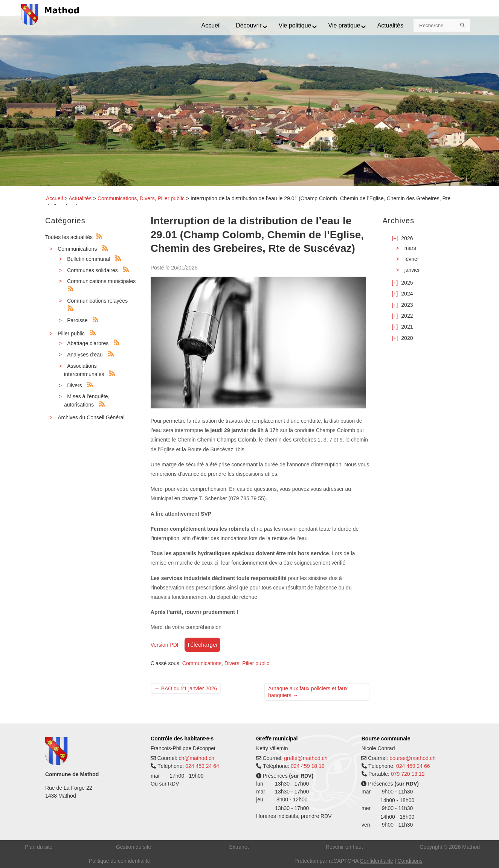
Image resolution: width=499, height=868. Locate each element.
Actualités (80, 198)
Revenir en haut (344, 847)
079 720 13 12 (408, 774)
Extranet (239, 847)
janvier (412, 270)
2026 (407, 238)
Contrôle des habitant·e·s (182, 739)
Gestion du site (134, 847)
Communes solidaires (92, 270)
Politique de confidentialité (120, 861)
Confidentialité (376, 861)
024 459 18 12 (308, 766)
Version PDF (166, 645)
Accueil (54, 198)
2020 (407, 338)
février (412, 259)
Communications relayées (97, 301)
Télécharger (202, 645)
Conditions (410, 861)
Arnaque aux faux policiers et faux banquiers (308, 692)
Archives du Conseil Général (91, 417)
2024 (407, 294)
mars (410, 248)
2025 (407, 283)
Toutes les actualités (69, 237)
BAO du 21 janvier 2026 (186, 688)
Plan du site (39, 847)
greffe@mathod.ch (306, 758)
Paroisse (77, 320)
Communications (117, 198)
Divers (147, 198)
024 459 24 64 (202, 766)
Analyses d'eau (85, 355)
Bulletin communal (89, 259)
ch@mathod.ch (196, 758)
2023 (407, 305)
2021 (407, 327)
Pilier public (171, 198)
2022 (407, 316)
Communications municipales (101, 281)
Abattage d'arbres (88, 343)
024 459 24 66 (413, 766)
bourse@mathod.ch (412, 758)
